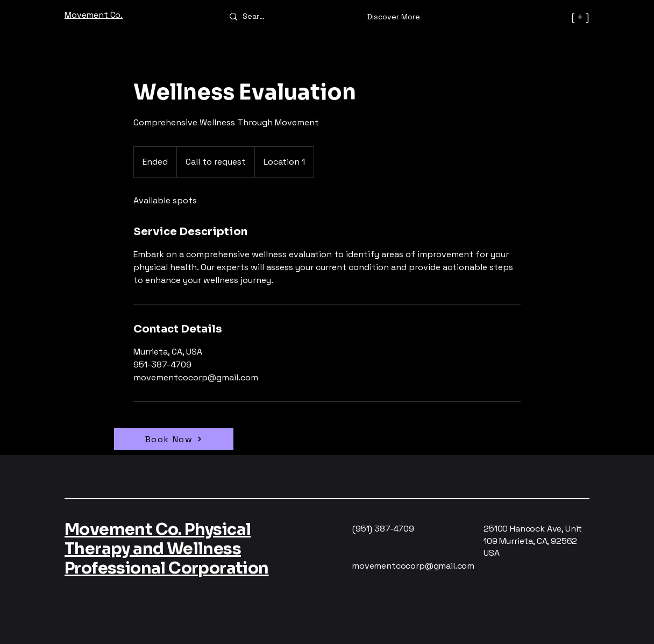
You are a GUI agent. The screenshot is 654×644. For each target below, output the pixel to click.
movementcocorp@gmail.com (413, 566)
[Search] (255, 16)
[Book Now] (174, 439)
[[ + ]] (541, 17)
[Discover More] (394, 17)
